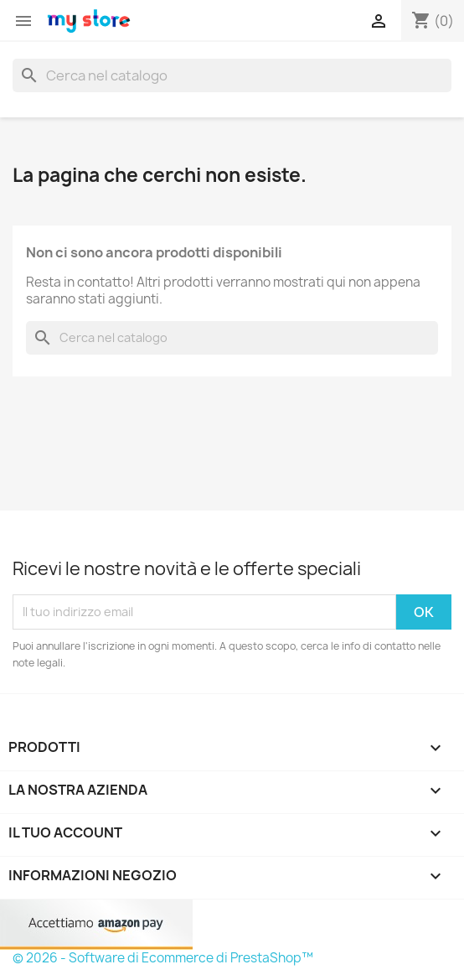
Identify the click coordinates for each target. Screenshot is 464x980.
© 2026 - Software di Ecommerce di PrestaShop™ (163, 958)
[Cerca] (232, 75)
